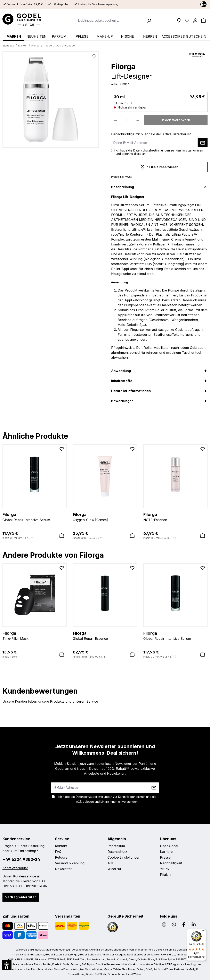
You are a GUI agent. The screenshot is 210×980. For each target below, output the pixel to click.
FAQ (58, 852)
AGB (79, 802)
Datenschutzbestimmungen (152, 150)
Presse (165, 857)
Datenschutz (117, 852)
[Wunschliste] (187, 20)
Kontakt (61, 846)
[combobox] (108, 20)
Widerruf (114, 869)
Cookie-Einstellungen (124, 857)
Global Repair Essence (105, 635)
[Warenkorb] (203, 20)
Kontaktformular (15, 868)
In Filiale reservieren (159, 166)
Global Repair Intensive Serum (35, 517)
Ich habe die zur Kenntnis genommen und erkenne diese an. (159, 152)
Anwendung (121, 371)
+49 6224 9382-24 (21, 859)
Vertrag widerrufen (21, 897)
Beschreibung (123, 187)
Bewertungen (122, 401)
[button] (7, 965)
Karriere (166, 852)
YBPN (165, 869)
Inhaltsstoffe (122, 381)
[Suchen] (148, 20)
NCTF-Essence (175, 517)
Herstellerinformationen (131, 391)
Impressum (116, 846)
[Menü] (203, 931)
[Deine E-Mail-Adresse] (154, 143)
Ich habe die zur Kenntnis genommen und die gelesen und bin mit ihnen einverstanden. (107, 799)
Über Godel (169, 846)
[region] (51, 101)
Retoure (61, 857)
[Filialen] (179, 20)
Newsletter (63, 869)
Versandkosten (81, 950)
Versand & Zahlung (70, 863)
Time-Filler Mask (35, 635)
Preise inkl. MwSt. (122, 177)
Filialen (165, 875)
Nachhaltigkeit (171, 863)
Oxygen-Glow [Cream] (105, 517)
